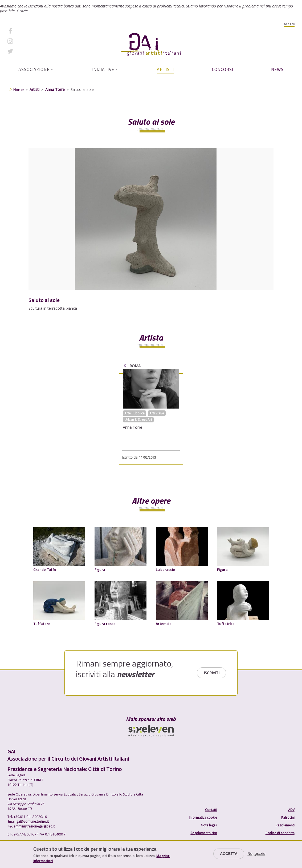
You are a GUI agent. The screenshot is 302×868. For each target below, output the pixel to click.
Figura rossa (105, 623)
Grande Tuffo (45, 569)
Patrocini (288, 817)
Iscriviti (212, 673)
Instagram (25, 41)
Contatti (211, 810)
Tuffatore (42, 623)
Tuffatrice (226, 623)
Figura (100, 569)
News (277, 69)
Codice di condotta (280, 833)
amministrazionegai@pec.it (34, 826)
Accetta (229, 854)
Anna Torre (55, 89)
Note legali (209, 825)
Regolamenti (285, 825)
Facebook (25, 31)
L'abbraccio (165, 569)
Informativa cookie (203, 817)
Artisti (165, 69)
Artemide (164, 623)
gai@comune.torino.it (32, 821)
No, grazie (256, 854)
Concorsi (223, 69)
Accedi (289, 24)
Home (18, 90)
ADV (291, 810)
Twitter (23, 51)
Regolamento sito (204, 833)
